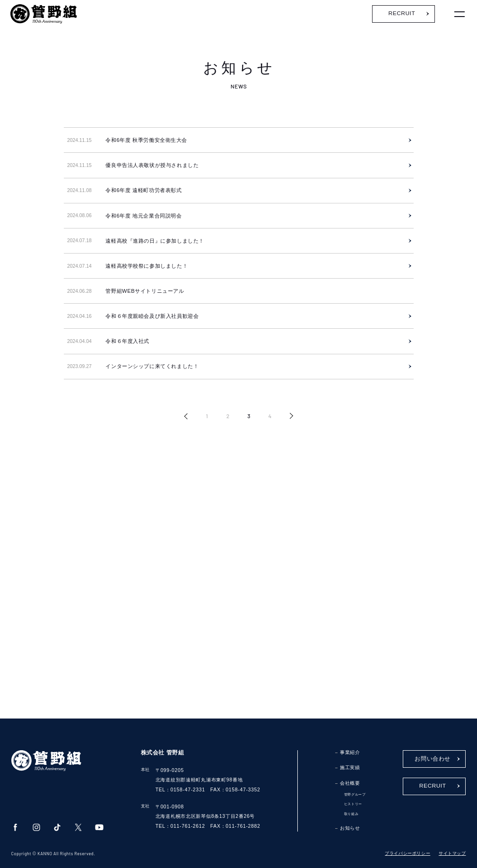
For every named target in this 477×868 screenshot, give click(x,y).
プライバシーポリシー (408, 853)
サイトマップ (452, 853)
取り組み (351, 814)
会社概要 (350, 783)
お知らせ (350, 828)
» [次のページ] (291, 416)
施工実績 (350, 767)
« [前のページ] (186, 416)
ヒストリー (353, 804)
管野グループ (355, 794)
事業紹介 (350, 752)
